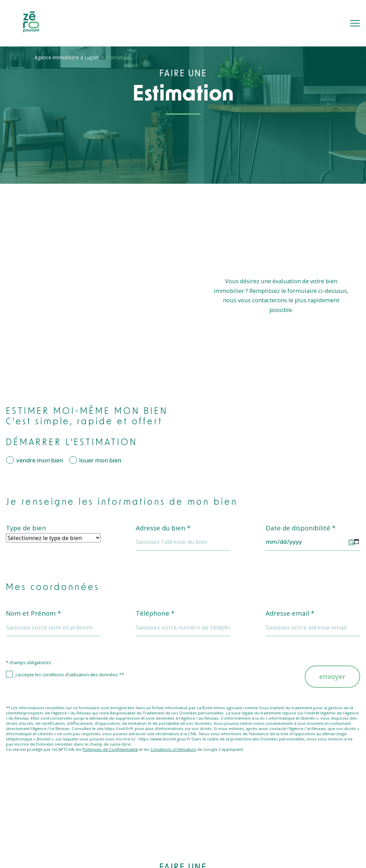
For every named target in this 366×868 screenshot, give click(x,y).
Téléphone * (155, 613)
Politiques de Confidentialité (110, 749)
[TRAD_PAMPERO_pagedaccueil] (31, 30)
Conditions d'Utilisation (173, 749)
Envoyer (332, 676)
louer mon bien (100, 460)
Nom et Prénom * (33, 613)
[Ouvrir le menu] (355, 23)
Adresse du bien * (163, 528)
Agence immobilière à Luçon (66, 57)
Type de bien (26, 528)
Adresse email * (290, 613)
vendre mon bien (40, 460)
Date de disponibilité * (301, 528)
